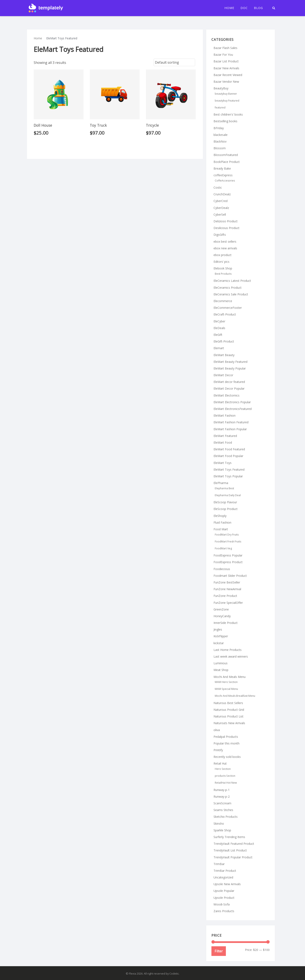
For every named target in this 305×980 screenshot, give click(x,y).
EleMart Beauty (224, 355)
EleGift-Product (224, 341)
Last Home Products (228, 650)
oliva (217, 730)
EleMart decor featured (229, 382)
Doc (244, 8)
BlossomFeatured (226, 155)
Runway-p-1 (222, 790)
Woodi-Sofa (222, 904)
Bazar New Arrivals (226, 68)
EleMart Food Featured (229, 449)
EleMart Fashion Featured (231, 422)
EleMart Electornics (226, 395)
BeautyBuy (221, 88)
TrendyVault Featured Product (234, 844)
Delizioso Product (226, 221)
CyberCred (221, 201)
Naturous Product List (228, 716)
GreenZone (221, 609)
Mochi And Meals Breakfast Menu (235, 696)
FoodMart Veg (223, 548)
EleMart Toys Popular (228, 476)
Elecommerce (223, 301)
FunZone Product (225, 596)
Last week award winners (231, 656)
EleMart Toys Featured (229, 469)
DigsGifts (220, 235)
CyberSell (220, 214)
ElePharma (221, 483)
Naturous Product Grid (229, 710)
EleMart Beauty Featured (230, 362)
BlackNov (220, 141)
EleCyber (219, 321)
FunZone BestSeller (227, 582)
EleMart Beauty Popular (230, 368)
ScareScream (222, 803)
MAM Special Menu (226, 689)
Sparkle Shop (222, 830)
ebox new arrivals (225, 248)
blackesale (221, 135)
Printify (218, 750)
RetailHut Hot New (226, 783)
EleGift (218, 335)
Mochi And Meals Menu (230, 677)
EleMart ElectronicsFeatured (233, 409)
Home (229, 8)
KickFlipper (221, 636)
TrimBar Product (225, 871)
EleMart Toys (223, 463)
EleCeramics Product (228, 288)
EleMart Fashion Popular (230, 429)
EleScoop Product (226, 509)
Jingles (218, 629)
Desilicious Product (226, 228)
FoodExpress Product (228, 562)
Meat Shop (221, 670)
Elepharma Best (224, 488)
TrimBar (219, 864)
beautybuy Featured (227, 101)
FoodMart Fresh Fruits (228, 542)
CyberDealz (221, 208)
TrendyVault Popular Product (233, 857)
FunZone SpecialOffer (228, 603)
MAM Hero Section (226, 682)
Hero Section (223, 769)
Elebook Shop (223, 268)
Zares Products (224, 911)
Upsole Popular (224, 891)
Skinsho (219, 824)
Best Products (223, 274)
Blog (258, 8)
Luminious (221, 663)
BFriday (219, 128)
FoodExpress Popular (228, 555)
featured (220, 108)
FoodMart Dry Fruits (227, 535)
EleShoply (220, 516)
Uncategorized (223, 877)
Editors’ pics (221, 262)
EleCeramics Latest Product (232, 281)
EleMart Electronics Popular (232, 402)
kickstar (219, 643)
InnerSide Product (226, 623)
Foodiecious (222, 569)
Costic (218, 187)
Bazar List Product (226, 61)
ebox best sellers (225, 241)
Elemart (219, 348)
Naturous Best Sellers (228, 703)
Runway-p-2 (222, 796)
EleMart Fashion (225, 415)
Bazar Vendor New (226, 82)
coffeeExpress (223, 175)
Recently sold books (227, 757)
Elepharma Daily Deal (228, 495)
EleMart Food (223, 442)
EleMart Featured (225, 436)
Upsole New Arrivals (227, 884)
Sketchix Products (226, 817)
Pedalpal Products (226, 737)
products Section (225, 776)
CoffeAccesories (225, 181)
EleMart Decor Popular (229, 388)
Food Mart (221, 529)
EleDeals (219, 328)
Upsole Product (224, 898)
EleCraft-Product (225, 314)
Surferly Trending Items (229, 837)
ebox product (223, 255)
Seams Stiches (223, 810)
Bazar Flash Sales (225, 48)
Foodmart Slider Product (230, 576)
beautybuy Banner (226, 94)
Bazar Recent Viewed (228, 75)
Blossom (220, 148)
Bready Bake (222, 168)
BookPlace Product (227, 162)
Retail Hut (220, 763)
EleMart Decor (223, 375)
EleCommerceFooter (228, 308)
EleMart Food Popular (228, 456)
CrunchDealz (222, 194)
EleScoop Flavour (225, 502)
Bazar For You (223, 55)
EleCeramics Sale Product (231, 294)
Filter (219, 951)
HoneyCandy (222, 616)
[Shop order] (174, 62)
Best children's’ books (228, 114)
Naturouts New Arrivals (229, 723)
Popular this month (226, 743)
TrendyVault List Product (230, 850)
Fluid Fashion (222, 522)
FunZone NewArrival (227, 589)
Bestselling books (225, 121)
